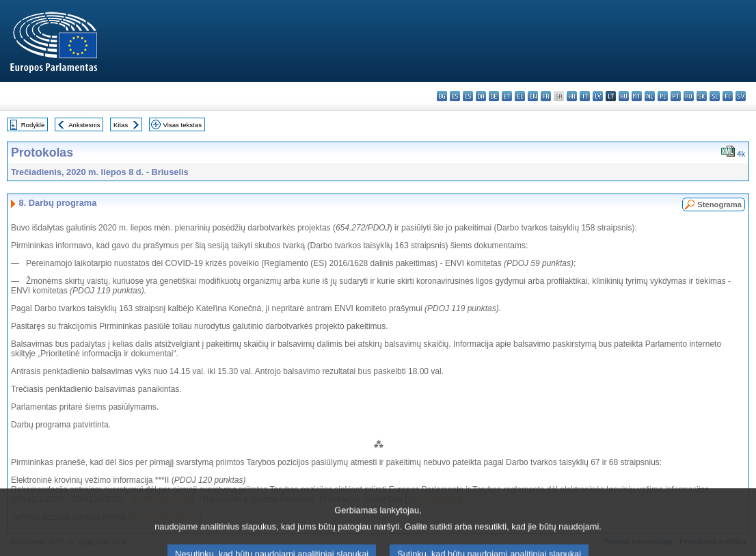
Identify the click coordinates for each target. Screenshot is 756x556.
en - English (533, 96)
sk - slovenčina (702, 96)
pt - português (676, 96)
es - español (455, 96)
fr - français (546, 96)
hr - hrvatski (572, 96)
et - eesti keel (507, 96)
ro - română (689, 96)
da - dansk (481, 96)
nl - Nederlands (650, 96)
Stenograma (719, 204)
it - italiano (585, 96)
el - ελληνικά (520, 96)
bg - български (442, 96)
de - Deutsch (494, 96)
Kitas (121, 125)
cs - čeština (468, 96)
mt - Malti (637, 96)
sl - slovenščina (715, 96)
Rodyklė (33, 125)
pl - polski (663, 96)
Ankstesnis (84, 125)
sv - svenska (741, 96)
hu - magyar (624, 96)
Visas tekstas (183, 125)
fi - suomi (728, 96)
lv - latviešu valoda (598, 96)
